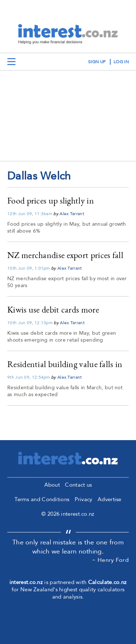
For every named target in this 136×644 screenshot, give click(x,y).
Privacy (84, 499)
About (52, 485)
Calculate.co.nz (108, 582)
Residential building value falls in (65, 364)
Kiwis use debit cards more (53, 309)
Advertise (110, 499)
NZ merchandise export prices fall (65, 255)
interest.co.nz (26, 582)
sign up (97, 62)
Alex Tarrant (72, 214)
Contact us (78, 485)
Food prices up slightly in (51, 200)
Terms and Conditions (42, 499)
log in (121, 62)
